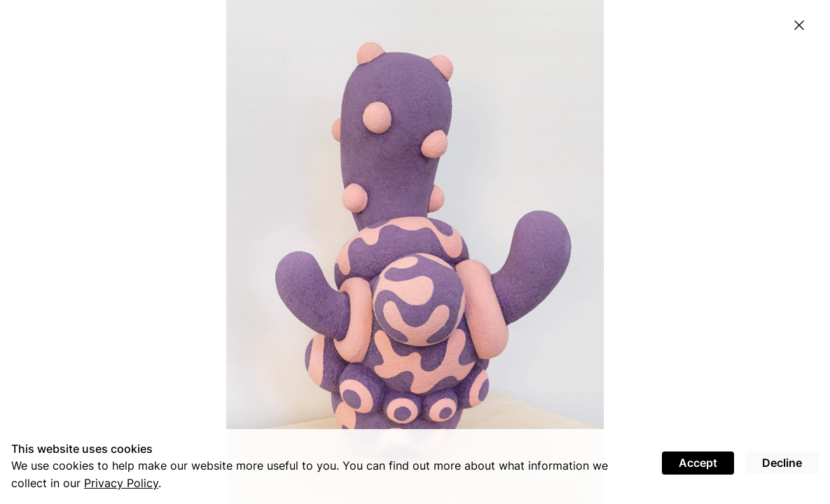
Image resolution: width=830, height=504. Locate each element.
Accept (698, 463)
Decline (782, 463)
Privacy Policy (121, 483)
